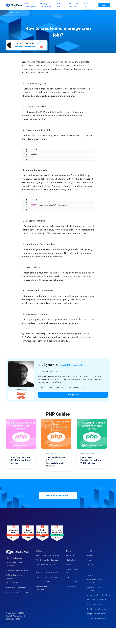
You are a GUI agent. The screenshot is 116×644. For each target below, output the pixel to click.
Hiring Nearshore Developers (97, 609)
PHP (12, 13)
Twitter (89, 560)
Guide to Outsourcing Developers (14, 577)
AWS (69, 388)
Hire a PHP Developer (58, 496)
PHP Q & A (21, 13)
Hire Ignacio (73, 395)
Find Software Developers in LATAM (46, 566)
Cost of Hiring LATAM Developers (14, 564)
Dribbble (90, 556)
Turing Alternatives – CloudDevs (98, 595)
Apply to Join (87, 5)
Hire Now (69, 565)
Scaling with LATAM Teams (16, 588)
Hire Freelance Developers (96, 600)
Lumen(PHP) (60, 388)
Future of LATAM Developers (46, 577)
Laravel (49, 388)
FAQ (67, 577)
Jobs (77, 5)
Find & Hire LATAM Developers (47, 582)
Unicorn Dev (70, 556)
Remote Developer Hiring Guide (48, 556)
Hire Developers (30, 5)
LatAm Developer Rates (95, 604)
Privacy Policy (71, 587)
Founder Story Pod (72, 571)
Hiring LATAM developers (96, 614)
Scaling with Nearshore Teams (17, 571)
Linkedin (90, 565)
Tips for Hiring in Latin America (18, 592)
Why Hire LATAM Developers (17, 583)
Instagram (90, 569)
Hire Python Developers (15, 558)
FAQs (70, 5)
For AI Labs (60, 5)
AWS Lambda (79, 388)
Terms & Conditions (73, 582)
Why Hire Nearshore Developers (48, 560)
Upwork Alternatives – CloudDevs (95, 589)
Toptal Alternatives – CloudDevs (94, 581)
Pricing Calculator (45, 5)
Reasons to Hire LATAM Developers (44, 588)
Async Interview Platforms (96, 618)
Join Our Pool (71, 560)
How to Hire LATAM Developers (47, 573)
